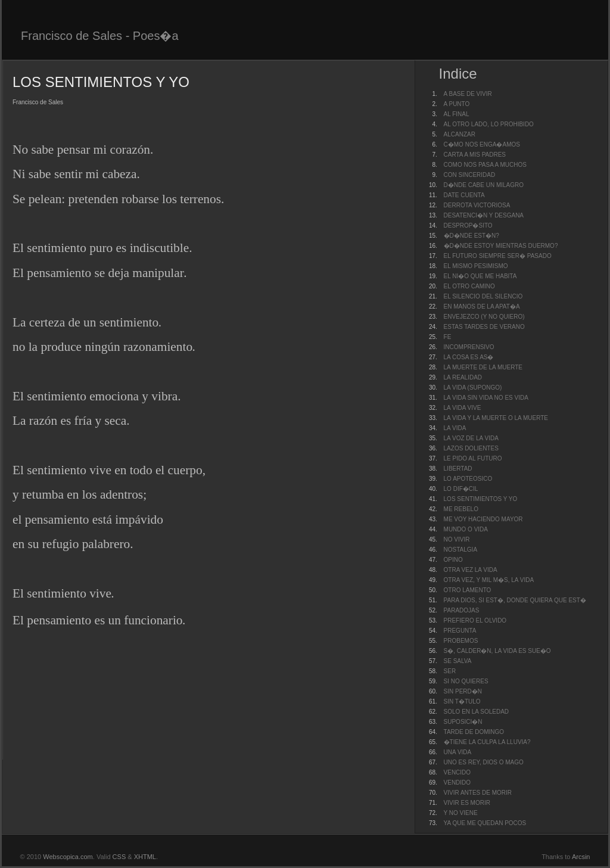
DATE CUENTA (464, 195)
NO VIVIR (457, 539)
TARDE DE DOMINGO (474, 732)
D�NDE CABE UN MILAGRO (484, 185)
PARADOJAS (462, 610)
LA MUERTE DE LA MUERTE (483, 367)
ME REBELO (461, 509)
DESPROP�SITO (468, 225)
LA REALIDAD (463, 377)
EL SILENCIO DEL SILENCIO (483, 296)
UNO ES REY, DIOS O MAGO (484, 762)
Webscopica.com (68, 857)
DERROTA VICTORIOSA (477, 205)
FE (448, 337)
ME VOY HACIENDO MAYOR (483, 519)
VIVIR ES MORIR (467, 803)
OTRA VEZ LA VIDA (471, 570)
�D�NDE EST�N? (471, 236)
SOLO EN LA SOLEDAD (477, 712)
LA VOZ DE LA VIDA (471, 438)
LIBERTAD (458, 469)
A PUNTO (457, 104)
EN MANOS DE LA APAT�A (482, 307)
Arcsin (581, 857)
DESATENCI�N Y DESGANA (484, 215)
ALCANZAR (460, 134)
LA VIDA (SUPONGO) (473, 388)
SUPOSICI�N (463, 722)
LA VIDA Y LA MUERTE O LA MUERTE (496, 418)
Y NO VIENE (461, 813)
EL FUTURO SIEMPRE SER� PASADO (498, 256)
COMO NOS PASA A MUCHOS (485, 165)
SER (450, 671)
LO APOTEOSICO (468, 479)
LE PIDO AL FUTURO (473, 458)
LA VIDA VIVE (463, 408)
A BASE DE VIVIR (468, 94)
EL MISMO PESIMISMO (476, 266)
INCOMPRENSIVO (469, 347)
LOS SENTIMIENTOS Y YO (481, 499)
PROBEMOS (461, 641)
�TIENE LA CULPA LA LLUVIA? (487, 742)
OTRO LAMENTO (468, 590)
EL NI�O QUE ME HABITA (480, 276)
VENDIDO (457, 783)
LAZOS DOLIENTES (471, 448)
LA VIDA (455, 428)
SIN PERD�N (463, 691)
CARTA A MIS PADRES (475, 155)
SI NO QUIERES (466, 681)
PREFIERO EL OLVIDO (475, 620)
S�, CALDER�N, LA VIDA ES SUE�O (497, 651)
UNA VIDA (458, 752)
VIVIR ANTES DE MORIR (478, 793)
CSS (119, 857)
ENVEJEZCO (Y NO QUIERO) (484, 317)
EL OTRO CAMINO (469, 286)
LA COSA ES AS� (469, 357)
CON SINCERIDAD (470, 175)
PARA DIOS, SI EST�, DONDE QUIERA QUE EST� (515, 600)
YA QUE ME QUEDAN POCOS (485, 823)
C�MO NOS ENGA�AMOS (482, 144)
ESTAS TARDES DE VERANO (484, 327)
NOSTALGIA (461, 550)
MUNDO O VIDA (466, 529)
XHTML (145, 857)
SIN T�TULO (462, 701)
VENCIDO (457, 772)
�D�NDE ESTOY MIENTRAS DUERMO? (501, 246)
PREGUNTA (460, 631)
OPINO (453, 560)
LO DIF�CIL (461, 489)
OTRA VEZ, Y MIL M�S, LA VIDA (489, 580)
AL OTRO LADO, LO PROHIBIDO (489, 124)
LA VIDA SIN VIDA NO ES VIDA (486, 398)
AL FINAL (457, 114)
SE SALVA (458, 661)
